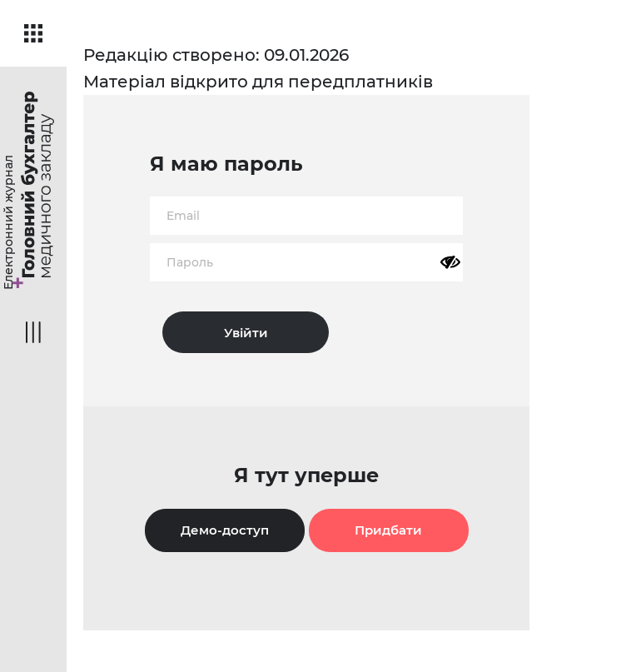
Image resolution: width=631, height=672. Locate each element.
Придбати (388, 530)
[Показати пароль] (450, 262)
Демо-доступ (225, 530)
